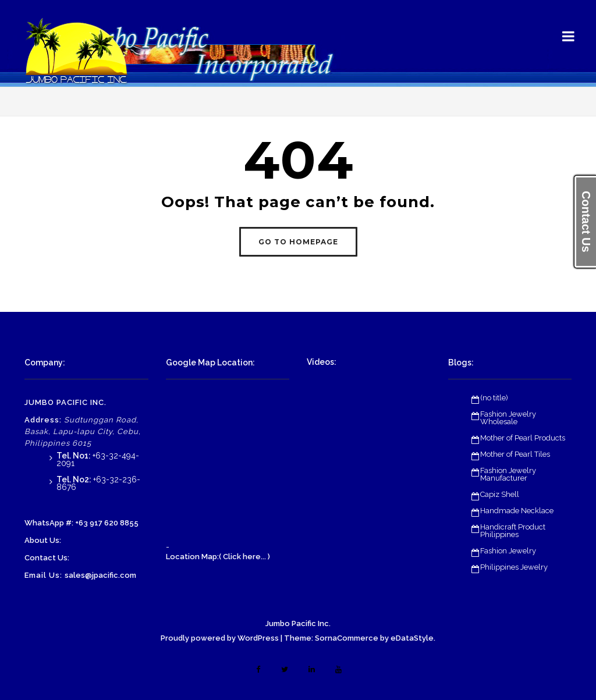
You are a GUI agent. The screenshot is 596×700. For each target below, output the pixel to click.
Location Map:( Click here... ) (218, 557)
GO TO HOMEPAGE (298, 242)
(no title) (494, 398)
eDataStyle (412, 638)
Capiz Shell (500, 494)
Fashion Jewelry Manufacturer (508, 474)
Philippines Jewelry (514, 567)
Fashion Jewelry (508, 551)
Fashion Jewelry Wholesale (508, 418)
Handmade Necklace (517, 511)
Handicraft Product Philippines (513, 531)
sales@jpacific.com (100, 575)
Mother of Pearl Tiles (515, 454)
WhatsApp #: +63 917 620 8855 (81, 523)
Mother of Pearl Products (523, 438)
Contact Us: (47, 558)
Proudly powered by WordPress (220, 638)
